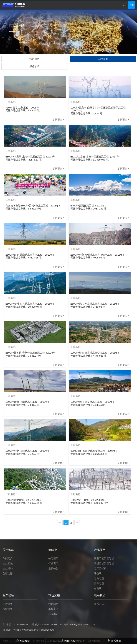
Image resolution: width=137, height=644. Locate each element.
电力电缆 (99, 590)
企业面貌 (8, 575)
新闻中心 (54, 562)
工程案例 (53, 620)
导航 (132, 5)
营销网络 (53, 615)
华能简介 (8, 570)
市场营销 (54, 607)
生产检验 (8, 607)
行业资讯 (53, 575)
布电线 (98, 600)
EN (125, 5)
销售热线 (68, 641)
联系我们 (100, 607)
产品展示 (100, 562)
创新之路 (8, 585)
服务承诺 (53, 626)
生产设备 (8, 615)
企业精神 (8, 580)
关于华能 (8, 562)
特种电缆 (99, 595)
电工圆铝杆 (100, 580)
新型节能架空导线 (104, 570)
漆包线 (98, 585)
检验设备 (8, 620)
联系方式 (99, 615)
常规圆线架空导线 (104, 575)
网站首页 (23, 641)
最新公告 (53, 580)
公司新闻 (53, 570)
